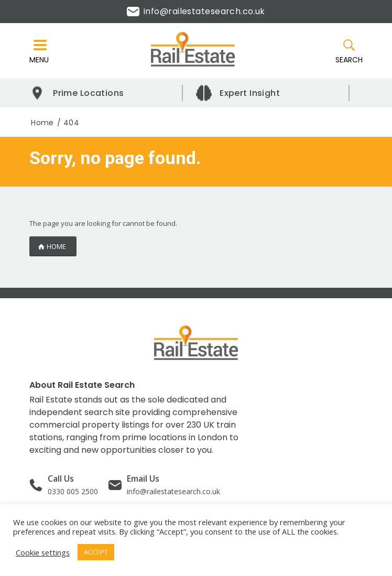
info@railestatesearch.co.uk (196, 11)
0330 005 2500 (73, 491)
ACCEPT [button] (96, 552)
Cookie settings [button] (43, 552)
